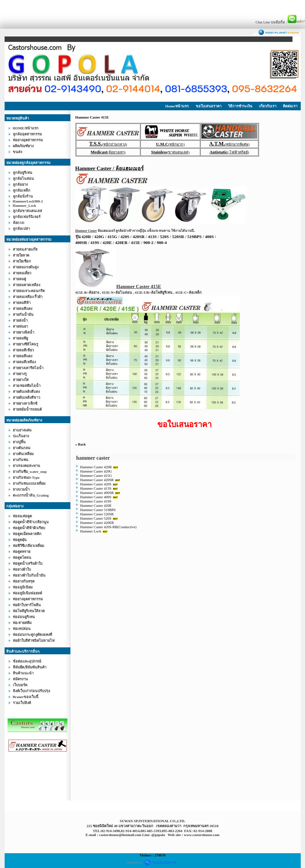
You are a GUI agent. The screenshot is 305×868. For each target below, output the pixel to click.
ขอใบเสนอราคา (209, 106)
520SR (178, 237)
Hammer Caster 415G (96, 475)
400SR (81, 243)
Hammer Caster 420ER (97, 523)
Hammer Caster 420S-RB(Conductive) (108, 527)
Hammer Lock (91, 531)
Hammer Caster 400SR (97, 493)
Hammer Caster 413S (96, 488)
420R (86, 237)
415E (136, 243)
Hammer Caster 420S (96, 484)
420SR (139, 237)
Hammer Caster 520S (96, 518)
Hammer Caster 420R (96, 467)
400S (209, 237)
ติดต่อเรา (290, 106)
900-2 (148, 243)
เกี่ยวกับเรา (268, 106)
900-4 (162, 243)
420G (99, 237)
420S (125, 237)
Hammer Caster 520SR (97, 514)
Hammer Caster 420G (96, 471)
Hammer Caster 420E (96, 505)
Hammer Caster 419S (96, 501)
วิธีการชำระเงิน (240, 106)
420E (107, 243)
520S (164, 237)
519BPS (194, 237)
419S (95, 243)
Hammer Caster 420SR (97, 480)
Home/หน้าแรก (177, 106)
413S (152, 237)
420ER (121, 243)
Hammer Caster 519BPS (98, 510)
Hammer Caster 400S (96, 497)
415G (113, 237)
